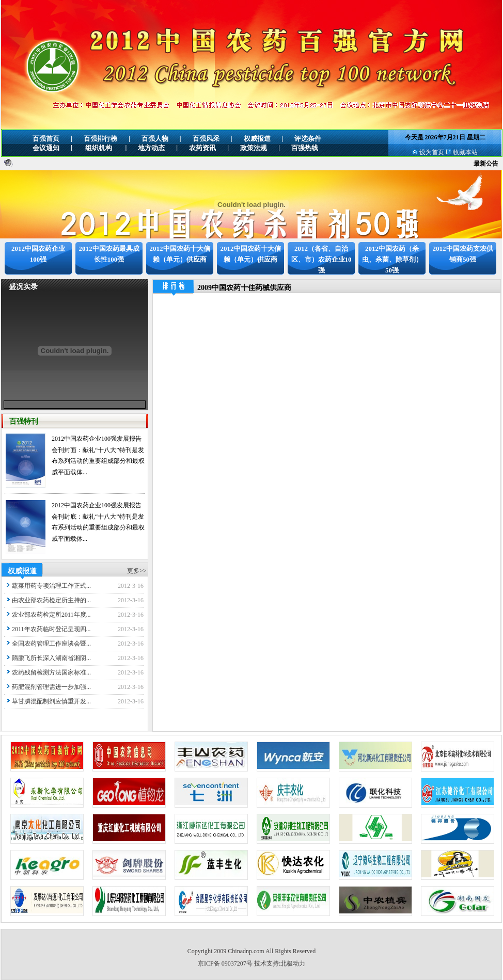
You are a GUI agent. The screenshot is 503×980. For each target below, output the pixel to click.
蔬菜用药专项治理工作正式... (51, 586)
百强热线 (305, 148)
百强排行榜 (100, 139)
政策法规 (254, 148)
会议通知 (46, 148)
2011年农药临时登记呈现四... (51, 629)
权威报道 (257, 139)
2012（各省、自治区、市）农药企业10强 (321, 259)
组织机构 (99, 148)
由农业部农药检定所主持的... (51, 600)
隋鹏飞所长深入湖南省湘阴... (51, 658)
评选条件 (308, 139)
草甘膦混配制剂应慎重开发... (51, 701)
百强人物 (155, 139)
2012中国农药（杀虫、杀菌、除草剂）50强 (392, 259)
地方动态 (151, 148)
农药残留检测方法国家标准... (51, 672)
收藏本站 (465, 152)
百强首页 (46, 139)
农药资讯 (202, 148)
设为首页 (432, 152)
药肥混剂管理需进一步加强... (51, 687)
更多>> (137, 571)
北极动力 (293, 963)
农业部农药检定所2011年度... (51, 615)
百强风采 (206, 139)
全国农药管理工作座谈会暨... (51, 644)
